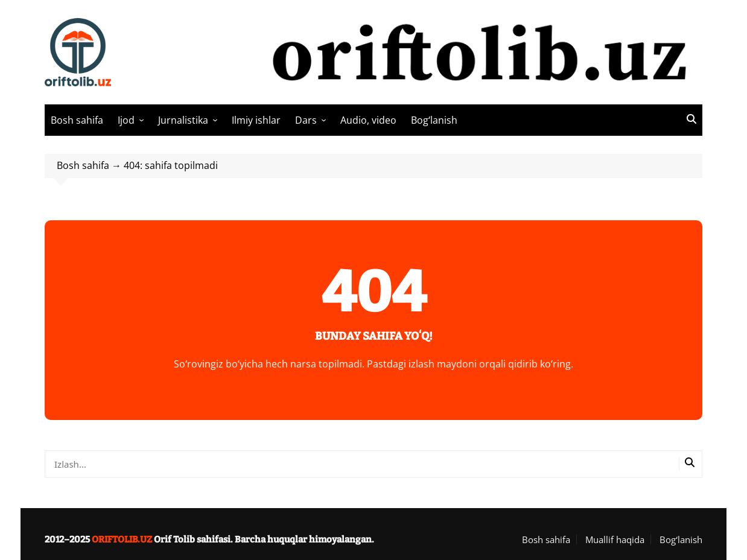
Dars (306, 120)
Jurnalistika (183, 120)
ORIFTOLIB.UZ (122, 539)
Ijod (126, 120)
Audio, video (368, 120)
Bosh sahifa (77, 120)
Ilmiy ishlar (256, 120)
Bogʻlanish (434, 120)
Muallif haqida (615, 539)
